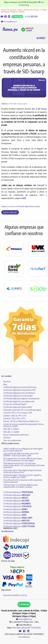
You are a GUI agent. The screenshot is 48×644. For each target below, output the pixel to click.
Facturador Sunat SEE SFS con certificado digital (22, 410)
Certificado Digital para (18, 492)
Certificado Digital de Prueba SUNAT (18, 407)
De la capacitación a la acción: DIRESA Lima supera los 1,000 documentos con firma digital (23, 459)
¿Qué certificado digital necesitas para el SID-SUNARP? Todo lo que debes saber (21, 455)
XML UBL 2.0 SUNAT (11, 432)
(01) (31, 17)
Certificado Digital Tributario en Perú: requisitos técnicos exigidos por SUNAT (22, 476)
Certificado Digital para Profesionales (18, 396)
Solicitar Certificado (10, 212)
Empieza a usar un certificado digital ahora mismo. (21, 206)
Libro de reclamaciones (12, 440)
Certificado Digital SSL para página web (19, 401)
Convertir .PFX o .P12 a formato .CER (18, 413)
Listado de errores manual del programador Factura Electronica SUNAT (23, 425)
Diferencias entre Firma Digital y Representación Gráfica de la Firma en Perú (23, 471)
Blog (5, 384)
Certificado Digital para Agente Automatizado (21, 398)
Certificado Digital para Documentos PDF (20, 390)
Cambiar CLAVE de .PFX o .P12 (15, 416)
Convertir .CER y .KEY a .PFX (14, 418)
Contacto (7, 438)
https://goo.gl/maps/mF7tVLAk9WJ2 (27, 628)
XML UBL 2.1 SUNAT (11, 429)
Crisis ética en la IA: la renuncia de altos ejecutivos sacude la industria (23, 481)
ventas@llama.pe (9, 21)
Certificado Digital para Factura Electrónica (20, 387)
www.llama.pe (24, 637)
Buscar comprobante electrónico (16, 435)
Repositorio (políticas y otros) (15, 595)
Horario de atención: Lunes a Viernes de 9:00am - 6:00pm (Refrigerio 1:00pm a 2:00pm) (24, 11)
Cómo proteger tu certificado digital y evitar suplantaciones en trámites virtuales (21, 486)
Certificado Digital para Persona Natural (19, 393)
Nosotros (7, 381)
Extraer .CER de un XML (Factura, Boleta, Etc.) (21, 421)
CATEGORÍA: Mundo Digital (18, 104)
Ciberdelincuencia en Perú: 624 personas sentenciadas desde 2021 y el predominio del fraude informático (24, 465)
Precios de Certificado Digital (15, 404)
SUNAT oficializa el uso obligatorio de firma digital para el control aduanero (23, 450)
